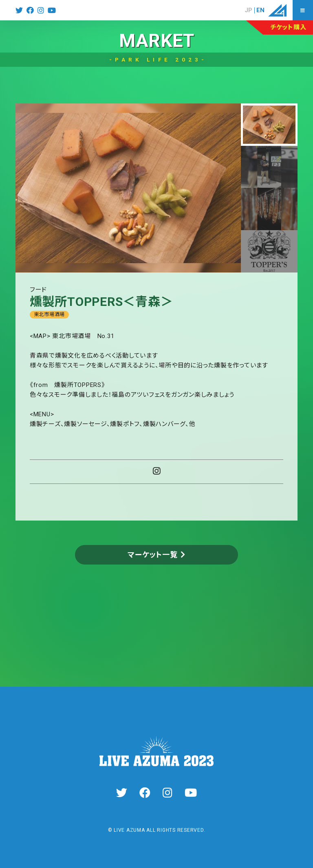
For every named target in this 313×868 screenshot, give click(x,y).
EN (260, 10)
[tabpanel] (128, 188)
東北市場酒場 (50, 314)
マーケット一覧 (152, 555)
